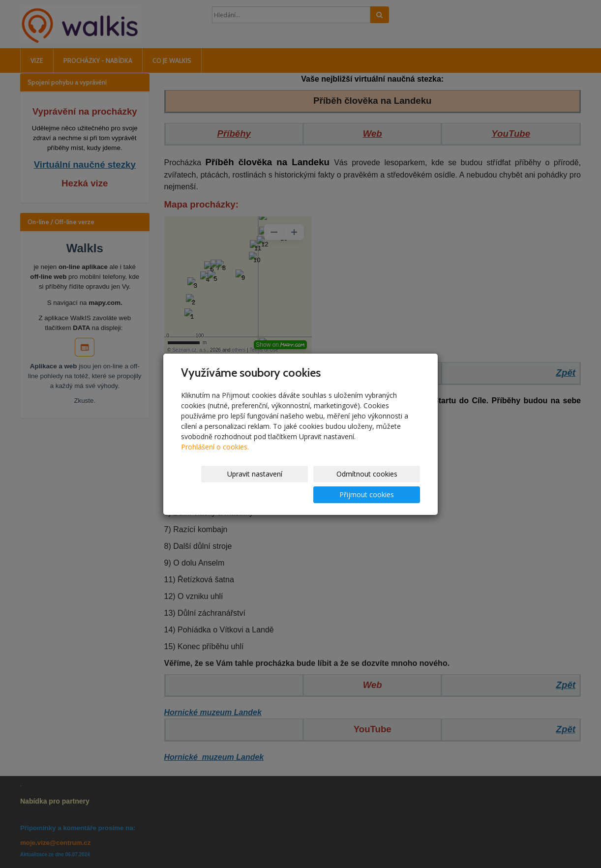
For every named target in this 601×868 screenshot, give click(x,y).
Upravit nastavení (221, 484)
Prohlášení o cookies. (215, 457)
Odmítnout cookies (302, 484)
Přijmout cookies (382, 484)
